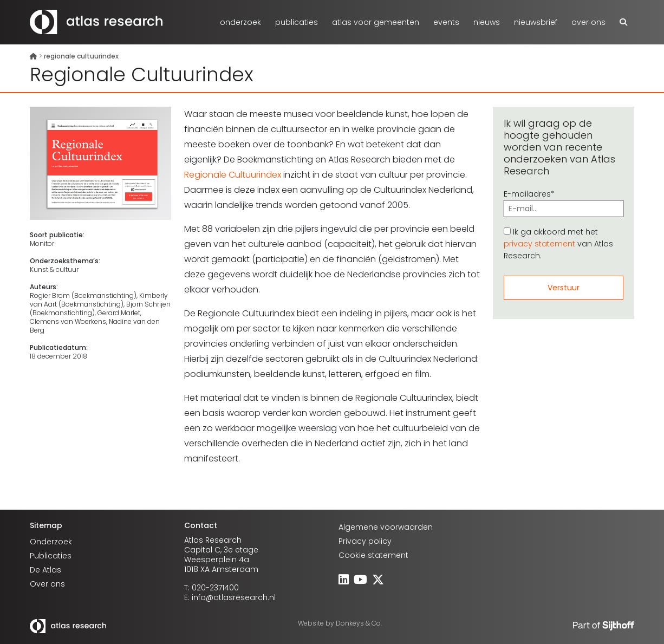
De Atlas (45, 570)
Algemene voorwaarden (386, 527)
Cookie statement (373, 555)
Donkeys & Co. (359, 623)
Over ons (588, 22)
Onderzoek (240, 22)
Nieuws (487, 22)
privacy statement (539, 244)
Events (446, 22)
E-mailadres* (564, 201)
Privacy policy (365, 541)
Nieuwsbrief (536, 22)
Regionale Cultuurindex (233, 175)
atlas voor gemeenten (376, 22)
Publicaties (297, 22)
